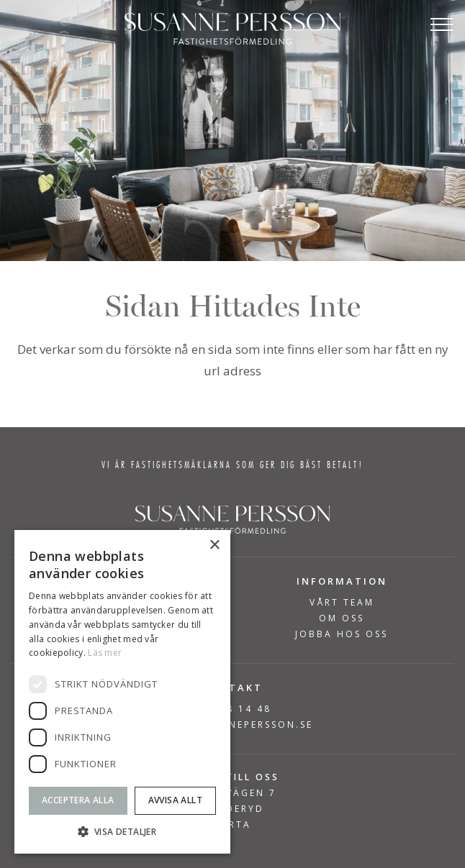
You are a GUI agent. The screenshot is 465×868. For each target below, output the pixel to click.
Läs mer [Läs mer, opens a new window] (105, 653)
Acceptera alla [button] (78, 800)
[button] (122, 832)
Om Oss (342, 618)
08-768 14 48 (232, 709)
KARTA (232, 824)
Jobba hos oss (342, 634)
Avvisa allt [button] (175, 800)
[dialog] (122, 692)
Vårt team (342, 603)
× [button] (214, 545)
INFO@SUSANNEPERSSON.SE (232, 725)
